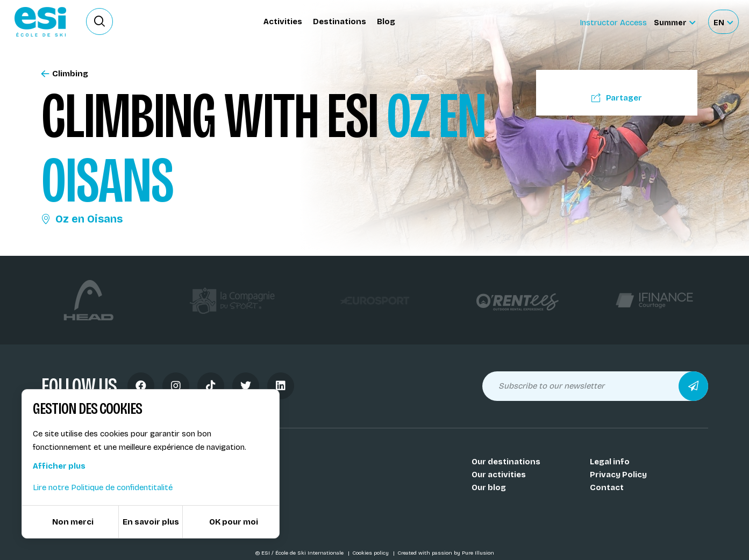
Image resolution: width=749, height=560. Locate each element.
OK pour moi (234, 522)
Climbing (65, 74)
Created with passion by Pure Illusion (446, 553)
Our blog (489, 487)
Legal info (610, 462)
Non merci (73, 522)
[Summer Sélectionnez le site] (675, 22)
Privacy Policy (618, 475)
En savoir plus (151, 522)
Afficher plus (59, 466)
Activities (283, 21)
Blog (386, 21)
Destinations (340, 21)
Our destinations (506, 462)
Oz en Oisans (82, 219)
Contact (607, 487)
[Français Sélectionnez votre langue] (723, 22)
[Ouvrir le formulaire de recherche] (99, 21)
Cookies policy (371, 553)
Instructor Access (613, 23)
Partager (617, 98)
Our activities (499, 475)
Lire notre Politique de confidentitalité (103, 487)
